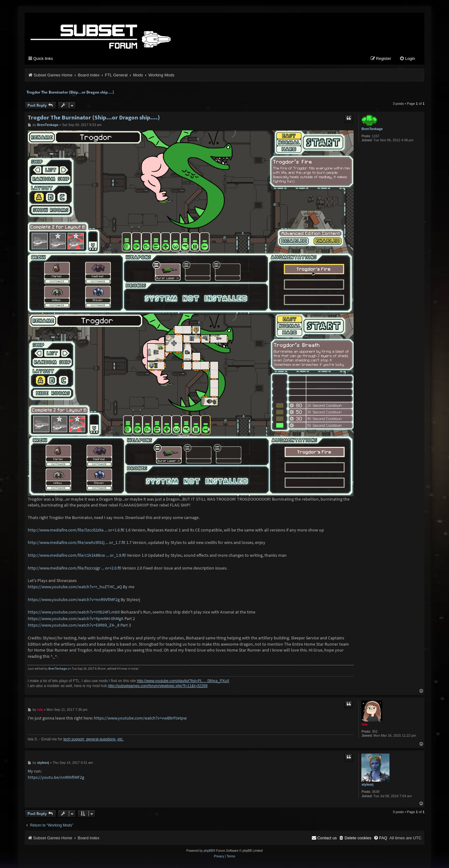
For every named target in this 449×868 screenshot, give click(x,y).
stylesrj (367, 785)
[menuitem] (407, 59)
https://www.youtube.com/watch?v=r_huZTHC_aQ (75, 587)
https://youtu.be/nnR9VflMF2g (56, 778)
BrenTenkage (372, 129)
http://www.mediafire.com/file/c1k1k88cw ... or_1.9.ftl (77, 555)
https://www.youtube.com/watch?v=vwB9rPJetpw (140, 718)
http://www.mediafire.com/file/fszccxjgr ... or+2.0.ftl (75, 568)
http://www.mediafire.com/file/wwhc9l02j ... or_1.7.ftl (77, 543)
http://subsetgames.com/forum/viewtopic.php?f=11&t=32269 (158, 686)
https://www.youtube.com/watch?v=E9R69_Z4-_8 (74, 625)
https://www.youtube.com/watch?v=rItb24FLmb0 (74, 612)
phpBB (208, 851)
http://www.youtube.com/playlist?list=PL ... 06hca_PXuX (183, 681)
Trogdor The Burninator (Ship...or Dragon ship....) (70, 92)
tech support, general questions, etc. (93, 739)
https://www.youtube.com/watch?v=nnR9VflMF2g (74, 599)
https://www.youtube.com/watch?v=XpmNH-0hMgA (76, 619)
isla (364, 725)
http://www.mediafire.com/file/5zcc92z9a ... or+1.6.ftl (76, 530)
